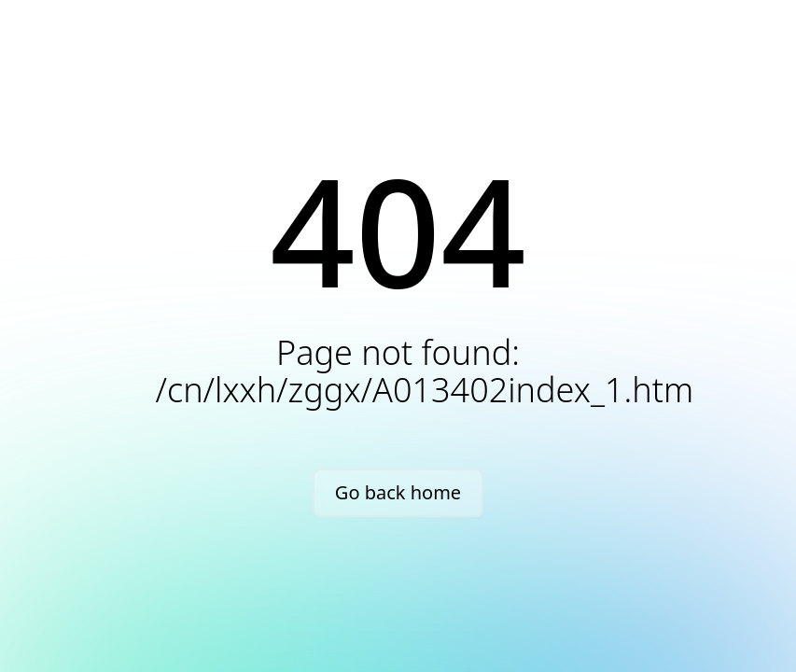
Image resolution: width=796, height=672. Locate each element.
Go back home (398, 492)
